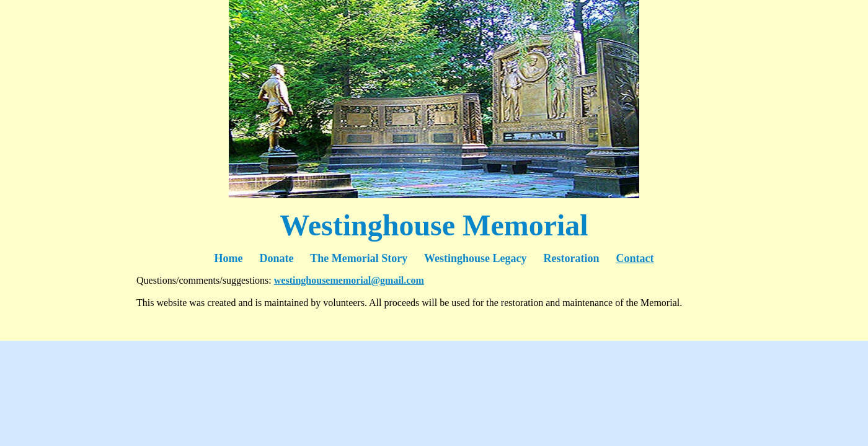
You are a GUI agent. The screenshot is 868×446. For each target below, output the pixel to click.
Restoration (571, 258)
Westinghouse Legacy (476, 258)
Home (237, 258)
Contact (635, 258)
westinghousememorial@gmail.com (349, 280)
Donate (277, 258)
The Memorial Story (359, 258)
